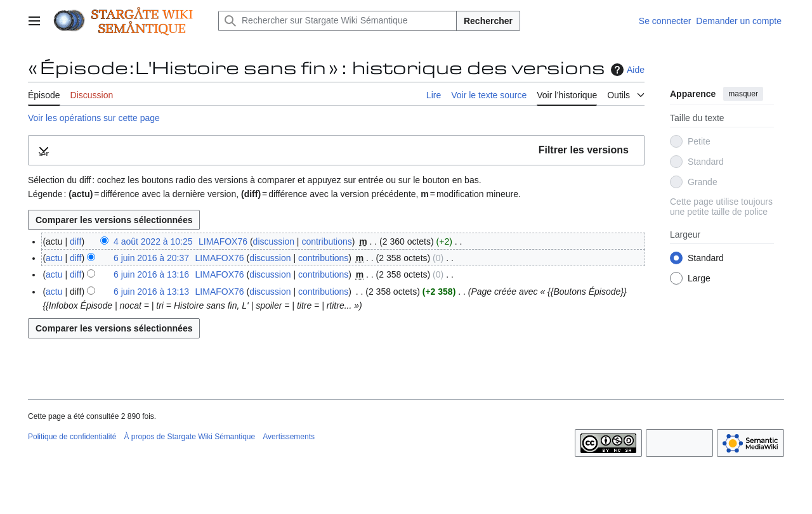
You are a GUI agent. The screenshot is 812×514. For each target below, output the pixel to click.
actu (54, 258)
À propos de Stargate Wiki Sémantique (189, 437)
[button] (336, 151)
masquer (743, 94)
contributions (326, 241)
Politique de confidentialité (72, 437)
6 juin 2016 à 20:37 (151, 258)
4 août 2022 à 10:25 (153, 241)
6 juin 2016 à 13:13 (151, 292)
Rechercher (488, 21)
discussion (274, 241)
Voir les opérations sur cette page (94, 118)
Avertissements (289, 437)
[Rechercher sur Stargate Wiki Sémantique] (337, 21)
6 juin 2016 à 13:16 (151, 274)
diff (75, 241)
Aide (626, 70)
